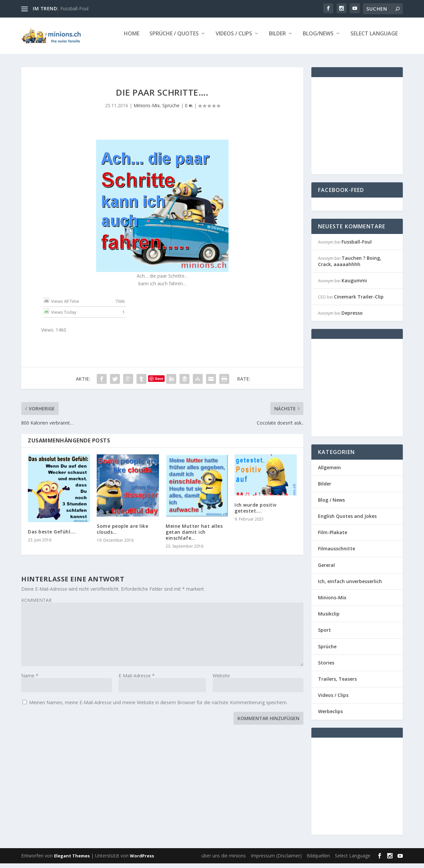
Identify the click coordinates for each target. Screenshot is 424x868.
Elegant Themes (72, 860)
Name (30, 680)
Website (221, 680)
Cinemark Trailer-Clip (359, 301)
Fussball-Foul (74, 8)
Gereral (326, 570)
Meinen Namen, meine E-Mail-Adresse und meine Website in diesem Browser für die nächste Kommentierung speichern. (158, 707)
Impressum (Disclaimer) (276, 860)
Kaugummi (354, 285)
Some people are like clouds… (122, 534)
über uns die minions (224, 860)
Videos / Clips (234, 39)
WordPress (142, 860)
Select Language (374, 39)
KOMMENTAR (36, 605)
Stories (326, 667)
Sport (324, 635)
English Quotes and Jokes (347, 521)
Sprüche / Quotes (174, 39)
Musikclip (329, 618)
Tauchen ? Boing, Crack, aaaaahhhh (350, 266)
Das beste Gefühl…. (52, 536)
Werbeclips (330, 716)
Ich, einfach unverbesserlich (350, 586)
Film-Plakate (333, 537)
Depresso (352, 318)
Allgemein (329, 472)
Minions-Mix (147, 110)
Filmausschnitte (337, 553)
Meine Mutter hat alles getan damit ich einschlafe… (194, 537)
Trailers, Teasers (337, 684)
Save (159, 383)
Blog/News (318, 39)
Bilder (277, 39)
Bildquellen (318, 860)
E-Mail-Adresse (137, 680)
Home (132, 39)
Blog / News (331, 504)
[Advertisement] (371, 130)
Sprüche (171, 110)
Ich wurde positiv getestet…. (256, 512)
